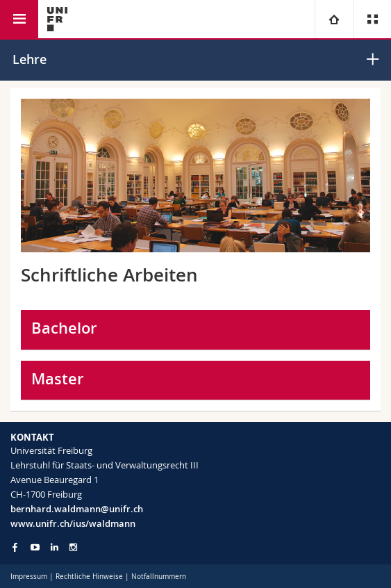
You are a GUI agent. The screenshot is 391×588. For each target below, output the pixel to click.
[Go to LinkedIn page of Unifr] (55, 547)
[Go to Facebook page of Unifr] (15, 547)
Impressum (29, 577)
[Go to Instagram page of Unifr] (73, 547)
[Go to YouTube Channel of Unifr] (35, 547)
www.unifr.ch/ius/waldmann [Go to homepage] (73, 523)
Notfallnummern (159, 577)
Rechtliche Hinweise (89, 577)
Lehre (30, 59)
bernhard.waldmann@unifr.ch (77, 509)
